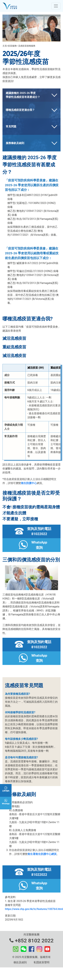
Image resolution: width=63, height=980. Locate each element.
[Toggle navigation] (56, 6)
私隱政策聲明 (42, 962)
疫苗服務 (12, 46)
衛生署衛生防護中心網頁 (42, 854)
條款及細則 (20, 962)
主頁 (5, 46)
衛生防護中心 (29, 483)
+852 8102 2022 (31, 941)
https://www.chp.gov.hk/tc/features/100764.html (34, 909)
